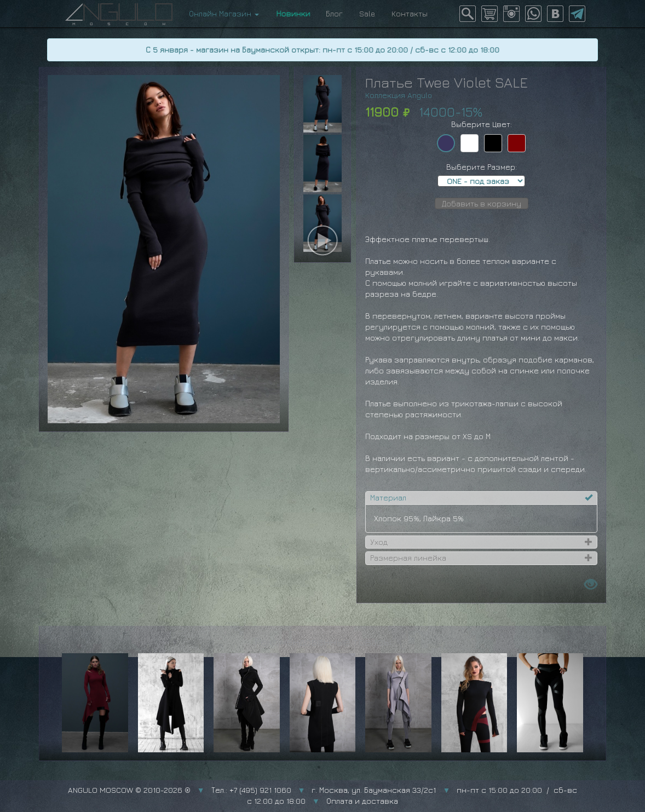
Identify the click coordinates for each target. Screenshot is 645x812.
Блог (334, 13)
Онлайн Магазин (224, 13)
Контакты (410, 13)
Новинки (292, 13)
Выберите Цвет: (482, 124)
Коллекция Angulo (399, 95)
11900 (382, 112)
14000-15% (451, 112)
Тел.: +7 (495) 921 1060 (251, 790)
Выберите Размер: (482, 167)
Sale (367, 13)
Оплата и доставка (362, 801)
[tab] (481, 498)
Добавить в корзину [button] (482, 203)
